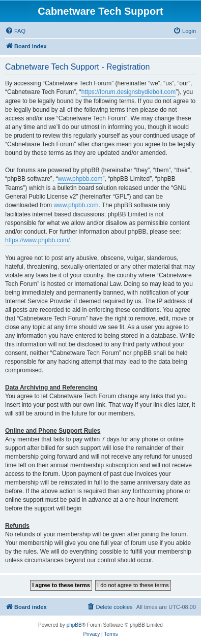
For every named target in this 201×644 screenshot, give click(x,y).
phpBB (74, 625)
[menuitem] (15, 31)
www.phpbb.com (80, 179)
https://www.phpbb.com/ (37, 240)
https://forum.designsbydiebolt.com (128, 92)
